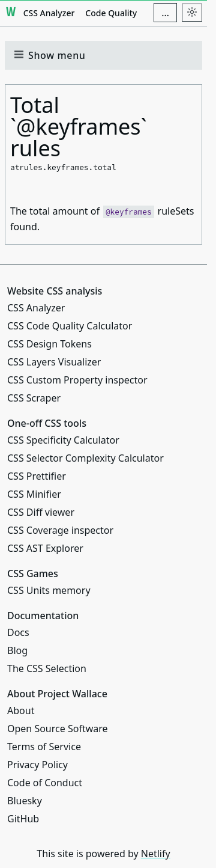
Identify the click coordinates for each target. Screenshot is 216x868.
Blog (17, 650)
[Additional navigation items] (165, 13)
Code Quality (111, 13)
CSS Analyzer (49, 13)
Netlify (156, 854)
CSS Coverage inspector (60, 530)
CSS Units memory (49, 590)
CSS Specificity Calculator (63, 440)
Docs (18, 632)
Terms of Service (44, 747)
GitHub (23, 819)
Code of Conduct (45, 783)
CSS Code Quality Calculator (70, 326)
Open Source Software (58, 729)
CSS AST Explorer (45, 548)
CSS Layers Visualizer (54, 362)
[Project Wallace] (11, 13)
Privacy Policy (37, 765)
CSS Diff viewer (41, 512)
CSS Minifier (34, 494)
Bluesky (25, 801)
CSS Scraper (34, 398)
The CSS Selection (47, 668)
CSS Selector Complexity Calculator (85, 458)
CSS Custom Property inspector (77, 380)
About (21, 711)
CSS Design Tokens (49, 344)
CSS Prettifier (37, 476)
